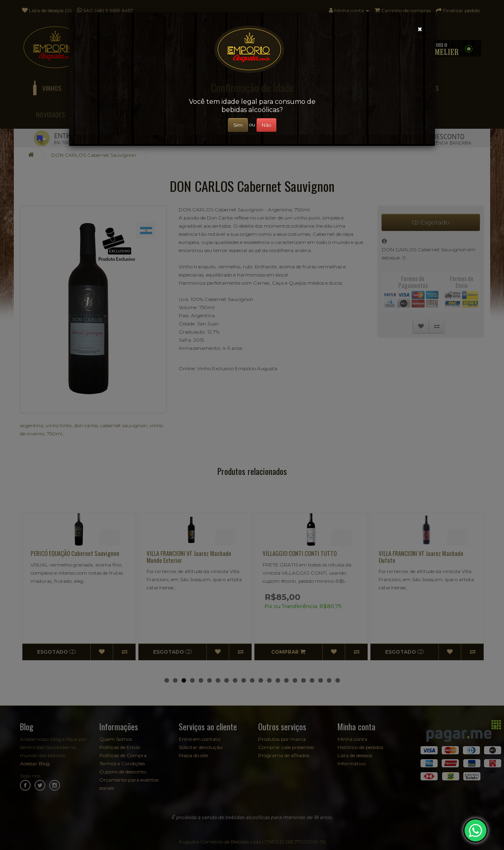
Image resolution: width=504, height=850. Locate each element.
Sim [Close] (238, 125)
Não (266, 125)
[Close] (420, 29)
